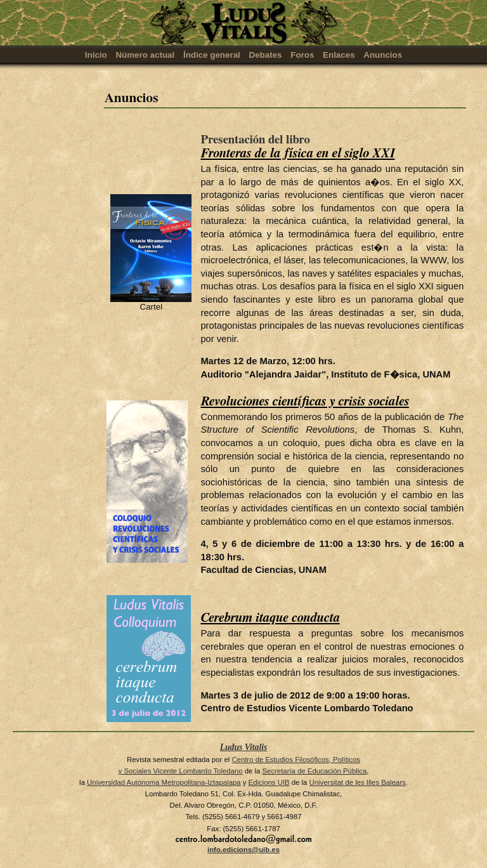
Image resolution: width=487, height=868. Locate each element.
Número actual (145, 55)
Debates (266, 55)
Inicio (96, 55)
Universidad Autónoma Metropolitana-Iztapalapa (164, 782)
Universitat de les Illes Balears (358, 782)
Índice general (212, 55)
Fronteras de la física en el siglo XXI (297, 154)
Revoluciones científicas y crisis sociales (305, 402)
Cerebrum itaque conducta (270, 618)
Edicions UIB (269, 782)
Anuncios (383, 55)
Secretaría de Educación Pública (314, 771)
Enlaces (339, 55)
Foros (302, 55)
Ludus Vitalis (244, 747)
